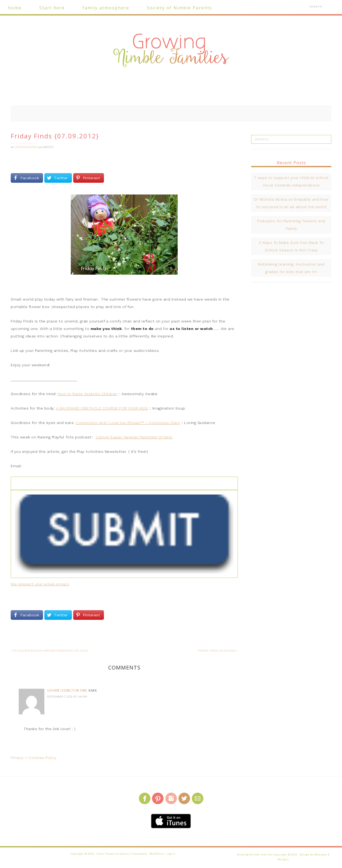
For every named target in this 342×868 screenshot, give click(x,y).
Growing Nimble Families (171, 51)
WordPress (157, 854)
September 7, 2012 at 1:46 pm (67, 697)
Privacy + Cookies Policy (34, 758)
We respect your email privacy (40, 584)
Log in (171, 854)
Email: (16, 466)
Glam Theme (106, 854)
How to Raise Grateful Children (88, 394)
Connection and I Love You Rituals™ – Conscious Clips (128, 423)
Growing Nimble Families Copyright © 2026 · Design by (276, 855)
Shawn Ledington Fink (67, 690)
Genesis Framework (133, 854)
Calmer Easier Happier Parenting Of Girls (134, 437)
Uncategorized (26, 147)
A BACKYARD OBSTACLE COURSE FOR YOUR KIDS (102, 408)
